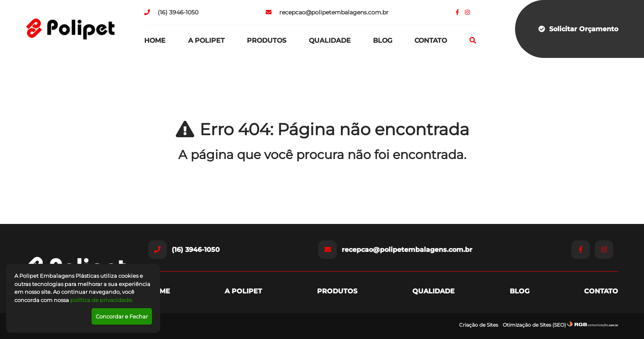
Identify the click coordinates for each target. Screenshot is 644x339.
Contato (431, 40)
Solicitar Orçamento (578, 29)
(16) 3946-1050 (171, 12)
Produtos (267, 40)
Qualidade (330, 40)
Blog (383, 40)
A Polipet (206, 40)
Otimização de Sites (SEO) (534, 325)
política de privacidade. (102, 300)
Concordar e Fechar (122, 316)
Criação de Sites (479, 325)
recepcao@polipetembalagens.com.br (327, 12)
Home (155, 40)
